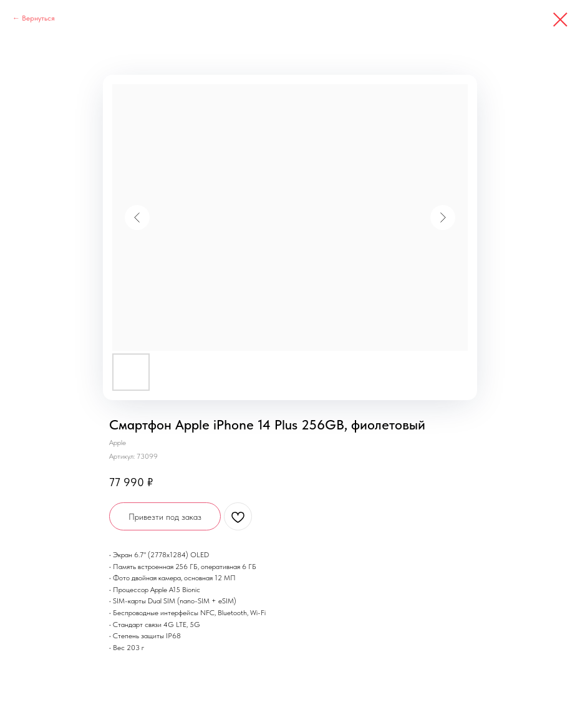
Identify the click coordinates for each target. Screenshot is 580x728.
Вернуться (38, 18)
